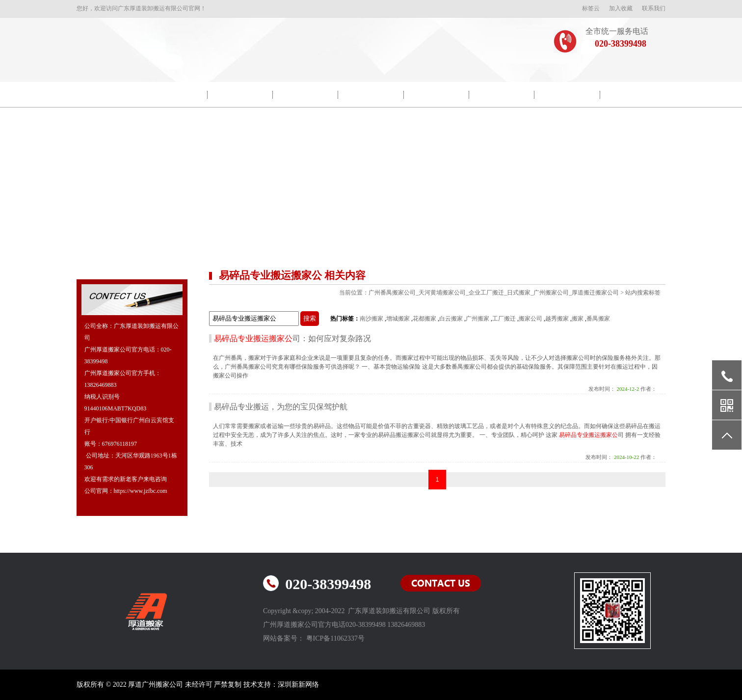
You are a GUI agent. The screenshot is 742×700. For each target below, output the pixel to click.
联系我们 (654, 8)
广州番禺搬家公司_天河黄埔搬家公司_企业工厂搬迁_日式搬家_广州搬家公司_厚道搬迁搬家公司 (494, 293)
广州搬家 (477, 319)
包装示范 (306, 94)
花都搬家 (424, 319)
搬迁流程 (436, 94)
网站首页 (109, 94)
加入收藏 (621, 8)
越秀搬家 (557, 319)
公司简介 (175, 94)
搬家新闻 (371, 94)
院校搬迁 (240, 94)
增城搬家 (398, 319)
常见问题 (567, 94)
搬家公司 (530, 319)
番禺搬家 (598, 319)
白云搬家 (451, 319)
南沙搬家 (371, 319)
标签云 (591, 8)
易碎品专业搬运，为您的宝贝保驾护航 (281, 407)
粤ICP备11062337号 (335, 638)
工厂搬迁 (504, 319)
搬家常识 (502, 94)
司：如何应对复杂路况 (292, 338)
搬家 (578, 319)
